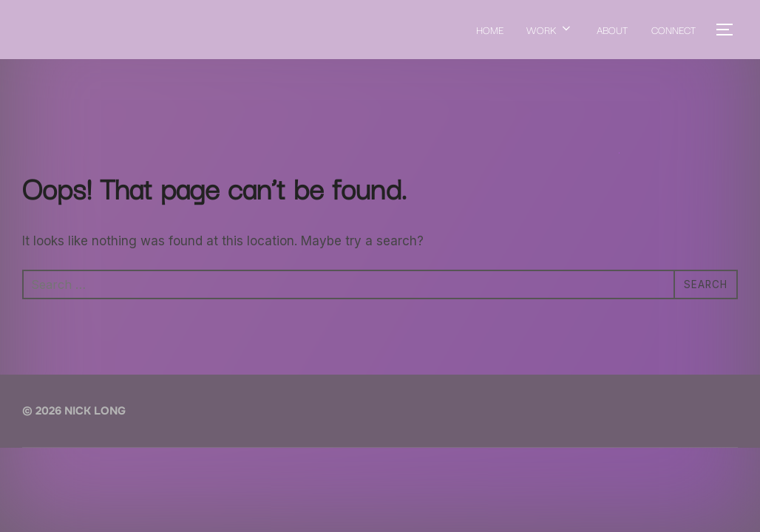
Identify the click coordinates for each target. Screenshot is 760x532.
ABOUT (612, 30)
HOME (489, 30)
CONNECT (674, 30)
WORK (550, 30)
